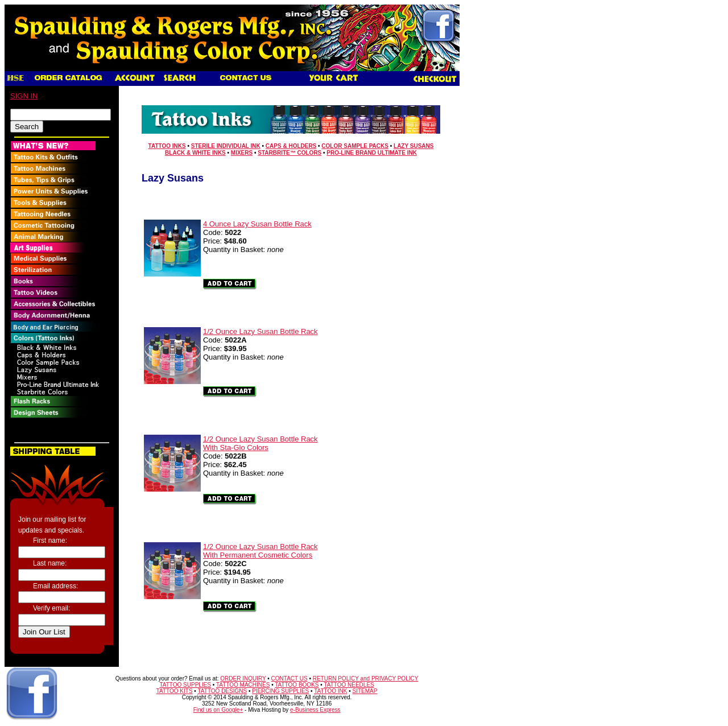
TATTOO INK (330, 691)
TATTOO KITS (175, 691)
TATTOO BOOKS (297, 685)
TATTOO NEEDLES (349, 685)
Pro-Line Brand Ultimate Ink (372, 153)
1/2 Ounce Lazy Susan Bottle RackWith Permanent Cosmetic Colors (260, 551)
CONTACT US (289, 678)
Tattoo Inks (167, 146)
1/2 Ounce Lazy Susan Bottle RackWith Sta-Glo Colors (260, 443)
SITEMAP (365, 691)
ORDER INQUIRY (243, 678)
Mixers (242, 153)
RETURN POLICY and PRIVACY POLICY (366, 678)
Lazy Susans (413, 146)
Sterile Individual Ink (226, 146)
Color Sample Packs (355, 146)
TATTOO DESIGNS (222, 691)
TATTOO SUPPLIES (185, 685)
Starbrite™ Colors (289, 153)
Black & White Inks (195, 153)
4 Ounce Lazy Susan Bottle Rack (257, 224)
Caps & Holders (291, 146)
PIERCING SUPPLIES (280, 691)
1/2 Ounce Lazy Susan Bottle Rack (260, 331)
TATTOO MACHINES (243, 685)
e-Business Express (315, 710)
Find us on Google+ (218, 710)
